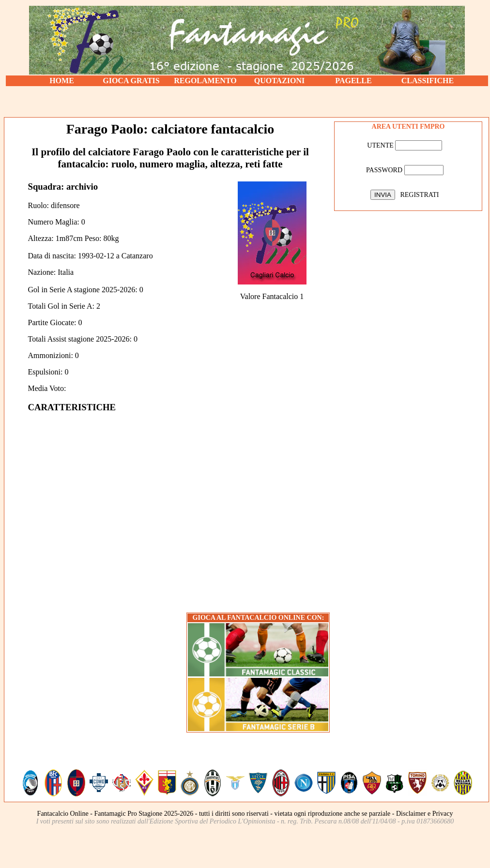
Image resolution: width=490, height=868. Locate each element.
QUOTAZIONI (280, 81)
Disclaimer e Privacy (424, 814)
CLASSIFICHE (428, 81)
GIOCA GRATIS (131, 81)
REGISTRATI (419, 195)
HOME (62, 81)
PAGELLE (353, 81)
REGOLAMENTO (205, 81)
